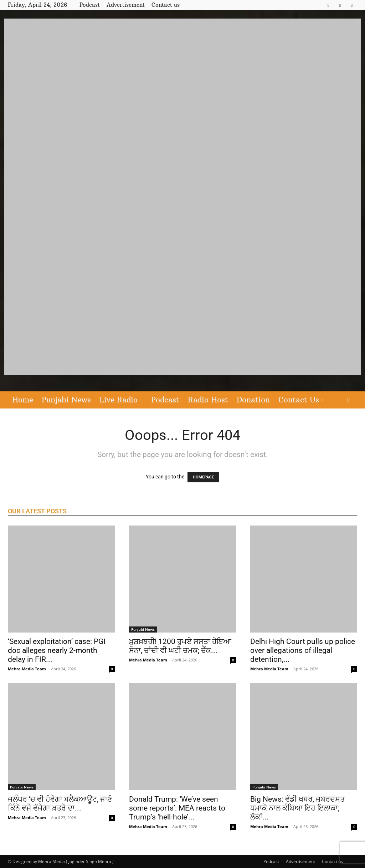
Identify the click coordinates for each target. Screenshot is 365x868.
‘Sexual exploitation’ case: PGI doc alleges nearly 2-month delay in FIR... (57, 650)
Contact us (166, 5)
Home (23, 400)
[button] (349, 400)
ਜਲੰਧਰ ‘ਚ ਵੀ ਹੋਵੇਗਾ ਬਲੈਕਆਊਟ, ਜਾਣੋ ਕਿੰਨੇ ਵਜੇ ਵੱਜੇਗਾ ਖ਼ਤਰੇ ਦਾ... (60, 804)
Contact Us (300, 400)
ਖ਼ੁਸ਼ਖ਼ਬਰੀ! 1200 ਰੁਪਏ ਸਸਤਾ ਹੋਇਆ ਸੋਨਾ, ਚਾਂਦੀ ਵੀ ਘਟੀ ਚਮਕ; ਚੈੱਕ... (180, 646)
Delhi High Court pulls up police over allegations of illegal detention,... (303, 650)
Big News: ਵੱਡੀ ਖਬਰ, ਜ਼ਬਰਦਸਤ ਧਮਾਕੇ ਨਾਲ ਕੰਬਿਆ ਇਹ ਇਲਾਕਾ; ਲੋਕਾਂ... (297, 808)
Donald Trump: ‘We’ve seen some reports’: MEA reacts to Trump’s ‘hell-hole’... (177, 808)
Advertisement (126, 5)
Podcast (90, 5)
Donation (253, 400)
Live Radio (120, 400)
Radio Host (208, 400)
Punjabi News (66, 400)
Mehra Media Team (27, 669)
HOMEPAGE (203, 477)
